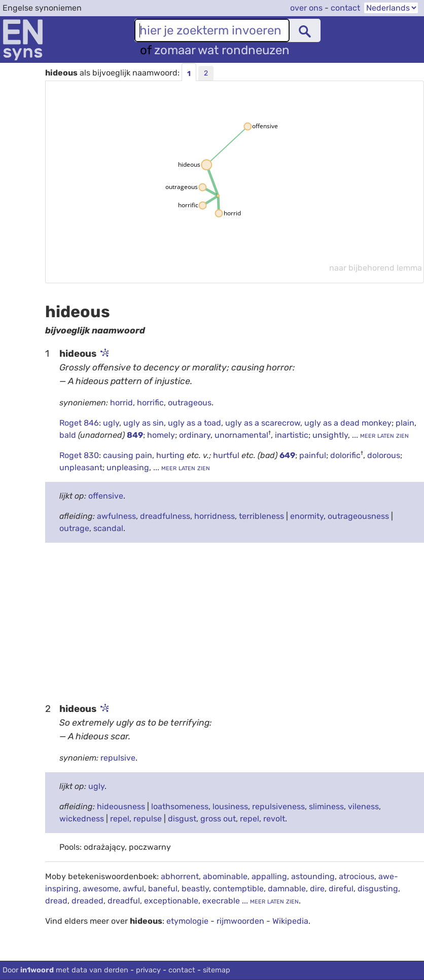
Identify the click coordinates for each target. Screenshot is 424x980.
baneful (163, 889)
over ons (306, 8)
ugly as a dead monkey (348, 423)
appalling (269, 876)
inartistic (292, 435)
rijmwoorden (240, 921)
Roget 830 (79, 455)
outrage (74, 528)
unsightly (330, 435)
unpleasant (81, 467)
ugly (111, 423)
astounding (313, 876)
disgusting (378, 889)
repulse (148, 819)
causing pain (128, 455)
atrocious (357, 876)
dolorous (384, 455)
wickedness (82, 819)
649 (287, 455)
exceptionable (171, 901)
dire (317, 889)
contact (345, 8)
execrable (221, 901)
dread (56, 901)
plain (405, 423)
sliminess (326, 806)
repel (120, 819)
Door (65, 970)
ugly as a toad (195, 423)
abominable (225, 876)
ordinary (195, 435)
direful (341, 889)
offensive (106, 496)
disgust (182, 819)
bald (69, 435)
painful (313, 455)
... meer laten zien (379, 435)
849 (135, 435)
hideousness (121, 806)
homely (161, 435)
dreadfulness (165, 516)
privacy (148, 970)
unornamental (241, 435)
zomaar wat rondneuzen (222, 50)
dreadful (124, 901)
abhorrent (180, 876)
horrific (150, 403)
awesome (101, 889)
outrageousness (358, 516)
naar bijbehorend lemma (376, 268)
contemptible (238, 889)
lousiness (230, 806)
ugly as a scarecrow (263, 423)
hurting (171, 455)
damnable (287, 889)
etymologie (187, 921)
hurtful (227, 455)
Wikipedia (290, 921)
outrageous (190, 403)
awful (133, 889)
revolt (274, 819)
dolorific (345, 455)
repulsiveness (278, 806)
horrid (121, 403)
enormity (307, 516)
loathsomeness (180, 806)
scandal (108, 528)
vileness (363, 806)
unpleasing (128, 467)
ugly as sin (144, 423)
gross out (218, 819)
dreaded (87, 901)
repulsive (118, 758)
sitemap (217, 970)
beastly (195, 889)
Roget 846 (79, 423)
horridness (215, 516)
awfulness (116, 516)
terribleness (261, 516)
